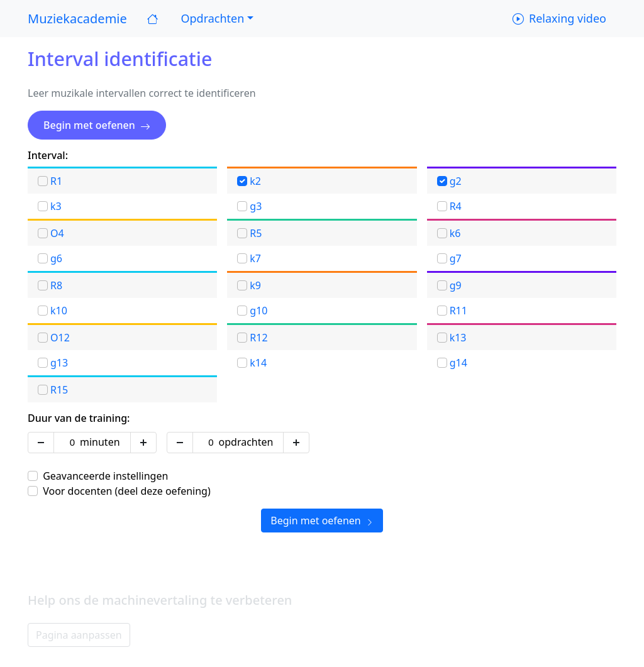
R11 (458, 311)
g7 (456, 258)
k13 (458, 338)
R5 (256, 233)
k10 (59, 311)
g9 (456, 285)
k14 (258, 363)
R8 (56, 285)
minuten (100, 442)
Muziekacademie (77, 19)
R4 (456, 206)
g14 (458, 363)
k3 (56, 206)
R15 (59, 390)
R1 (56, 181)
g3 (256, 206)
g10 (258, 311)
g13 (59, 363)
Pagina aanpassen (79, 635)
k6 (455, 233)
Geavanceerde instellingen (105, 476)
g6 (56, 258)
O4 (57, 233)
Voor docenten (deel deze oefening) (127, 491)
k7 (255, 258)
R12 (258, 338)
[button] (216, 19)
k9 (255, 285)
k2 (255, 181)
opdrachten (246, 442)
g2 (456, 181)
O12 (60, 338)
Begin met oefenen (97, 125)
